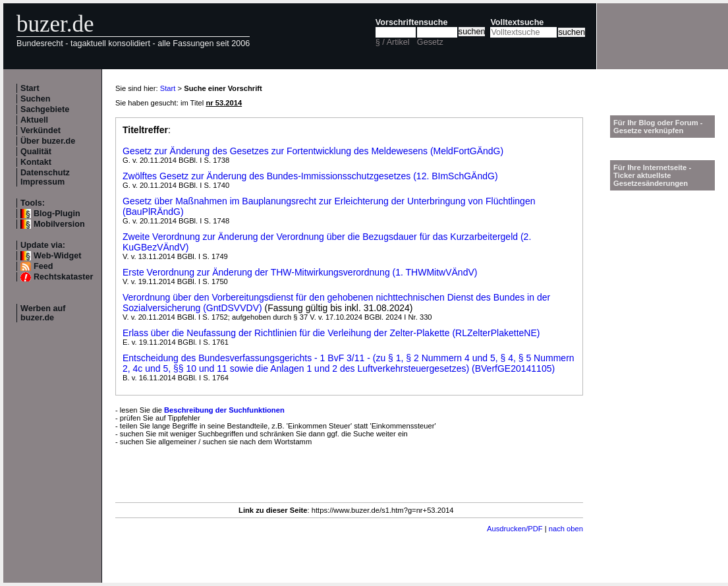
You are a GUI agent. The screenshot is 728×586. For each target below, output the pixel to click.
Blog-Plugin (57, 214)
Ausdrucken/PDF (515, 529)
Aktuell (34, 120)
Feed (43, 266)
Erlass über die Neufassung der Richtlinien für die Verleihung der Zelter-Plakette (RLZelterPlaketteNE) (331, 333)
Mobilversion (59, 224)
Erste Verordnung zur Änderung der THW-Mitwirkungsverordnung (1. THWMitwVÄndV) (300, 272)
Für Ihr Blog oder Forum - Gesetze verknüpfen (658, 127)
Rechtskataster (63, 277)
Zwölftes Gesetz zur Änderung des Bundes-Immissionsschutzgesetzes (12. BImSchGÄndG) (310, 176)
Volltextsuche (517, 22)
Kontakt (36, 162)
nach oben (566, 529)
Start (30, 88)
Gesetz (430, 42)
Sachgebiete (45, 109)
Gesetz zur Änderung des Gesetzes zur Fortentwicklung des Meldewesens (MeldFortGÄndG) (313, 151)
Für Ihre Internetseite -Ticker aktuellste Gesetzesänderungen (652, 175)
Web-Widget (57, 256)
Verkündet (41, 131)
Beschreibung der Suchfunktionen (224, 410)
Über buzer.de (48, 141)
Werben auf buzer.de (43, 313)
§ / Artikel (393, 42)
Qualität (36, 152)
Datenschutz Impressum (45, 177)
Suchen (36, 99)
